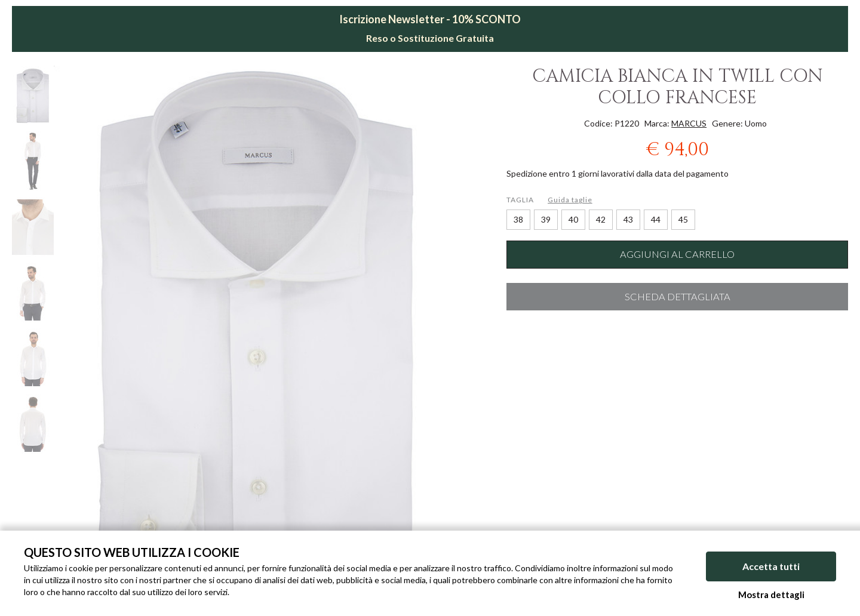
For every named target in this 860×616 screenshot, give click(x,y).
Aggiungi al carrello (677, 254)
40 (573, 219)
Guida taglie (570, 200)
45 (683, 219)
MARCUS (689, 123)
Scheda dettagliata (678, 297)
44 (656, 219)
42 (601, 219)
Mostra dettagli (771, 595)
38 (518, 219)
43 (628, 219)
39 (546, 219)
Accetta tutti (771, 567)
